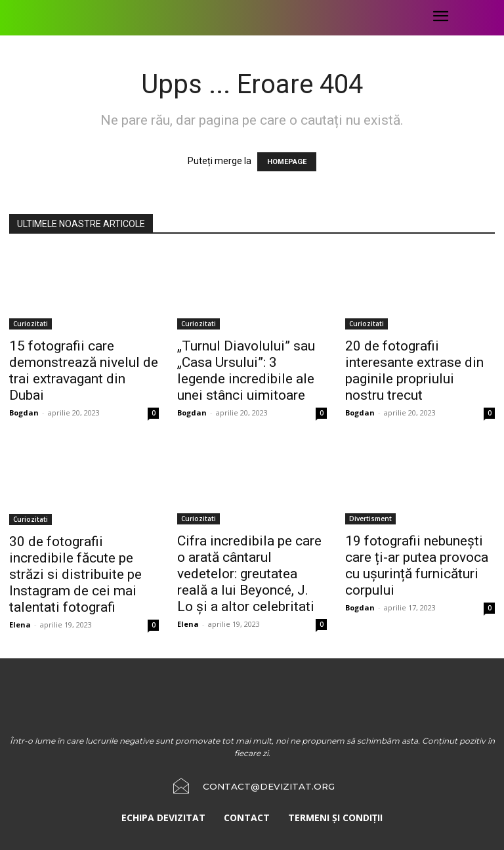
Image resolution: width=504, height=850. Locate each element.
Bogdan (24, 413)
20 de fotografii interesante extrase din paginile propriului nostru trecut (414, 371)
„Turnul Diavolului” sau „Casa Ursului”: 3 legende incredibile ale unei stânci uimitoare (246, 371)
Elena (20, 625)
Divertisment (370, 519)
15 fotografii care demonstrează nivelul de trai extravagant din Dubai (84, 371)
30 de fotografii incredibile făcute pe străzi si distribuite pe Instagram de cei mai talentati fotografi (75, 574)
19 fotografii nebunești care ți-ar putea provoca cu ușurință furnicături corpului (417, 565)
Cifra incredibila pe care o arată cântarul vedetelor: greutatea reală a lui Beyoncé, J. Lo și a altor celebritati (249, 574)
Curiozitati (31, 324)
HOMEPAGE (287, 162)
